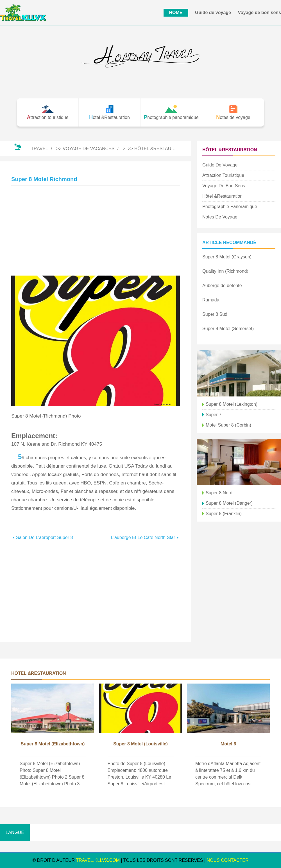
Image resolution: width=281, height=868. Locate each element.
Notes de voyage (220, 217)
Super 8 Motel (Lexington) (232, 404)
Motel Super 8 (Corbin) (228, 425)
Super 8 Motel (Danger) (229, 503)
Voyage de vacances (89, 149)
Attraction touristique (223, 175)
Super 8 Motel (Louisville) (140, 744)
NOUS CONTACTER (228, 860)
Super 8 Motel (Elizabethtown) (53, 744)
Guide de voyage (213, 13)
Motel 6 (228, 744)
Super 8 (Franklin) (224, 514)
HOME (176, 13)
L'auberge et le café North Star (143, 537)
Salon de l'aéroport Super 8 (44, 537)
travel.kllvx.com (98, 860)
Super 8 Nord (219, 493)
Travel (39, 149)
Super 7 (214, 415)
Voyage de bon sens (259, 13)
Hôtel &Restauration (161, 149)
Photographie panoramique (230, 207)
